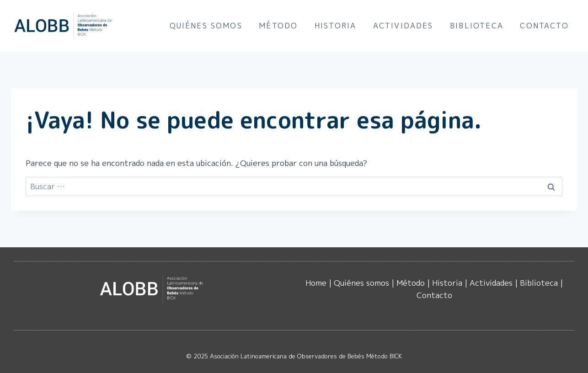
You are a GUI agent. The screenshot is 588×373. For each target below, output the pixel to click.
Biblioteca (477, 26)
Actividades (403, 26)
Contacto (544, 26)
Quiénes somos (206, 26)
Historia (335, 26)
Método (278, 26)
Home (316, 283)
